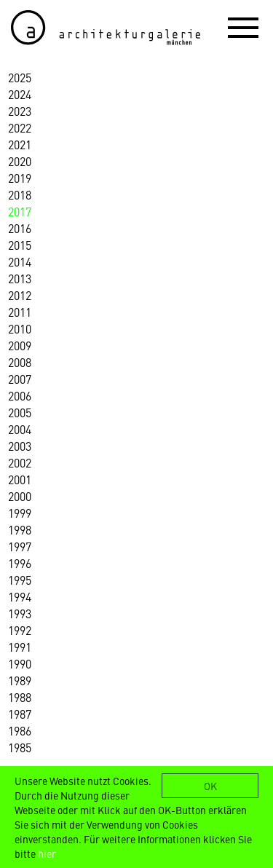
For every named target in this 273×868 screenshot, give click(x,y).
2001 (20, 479)
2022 (20, 127)
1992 (20, 630)
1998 (20, 529)
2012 (20, 295)
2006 (20, 395)
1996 (20, 563)
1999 (20, 513)
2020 (20, 161)
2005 (20, 412)
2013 (20, 278)
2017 (20, 211)
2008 (20, 362)
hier (47, 853)
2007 (20, 379)
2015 (20, 245)
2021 (20, 144)
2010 (20, 328)
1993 (20, 613)
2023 (20, 111)
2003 (20, 446)
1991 (20, 647)
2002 (20, 462)
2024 (20, 94)
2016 (20, 228)
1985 (20, 747)
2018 (20, 194)
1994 (20, 596)
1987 (20, 714)
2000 (20, 496)
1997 (20, 546)
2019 (20, 178)
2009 (20, 345)
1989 (20, 680)
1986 (20, 730)
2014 (20, 261)
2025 (20, 77)
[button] (243, 27)
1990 (20, 663)
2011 (20, 312)
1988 (20, 697)
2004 (20, 429)
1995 (20, 580)
